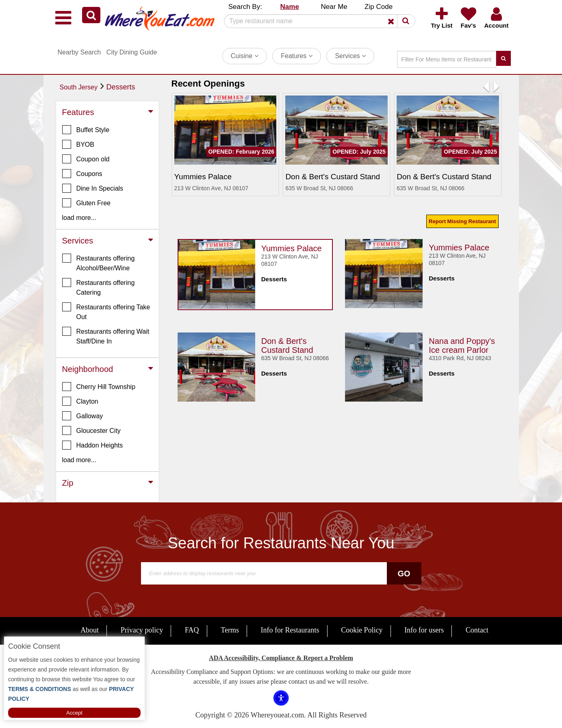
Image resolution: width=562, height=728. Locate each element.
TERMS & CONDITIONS (40, 689)
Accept (74, 713)
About (90, 630)
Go (404, 574)
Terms (230, 630)
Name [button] (290, 7)
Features (297, 56)
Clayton (80, 401)
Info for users (424, 630)
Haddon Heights (93, 445)
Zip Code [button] (379, 7)
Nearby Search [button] (79, 52)
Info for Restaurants (290, 630)
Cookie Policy (362, 630)
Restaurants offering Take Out (106, 311)
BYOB (78, 144)
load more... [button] (79, 218)
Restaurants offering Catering (99, 287)
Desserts (121, 87)
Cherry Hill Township (99, 387)
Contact (477, 630)
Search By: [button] (245, 7)
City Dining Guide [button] (132, 52)
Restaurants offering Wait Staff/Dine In (106, 336)
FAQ (192, 630)
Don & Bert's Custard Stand (287, 346)
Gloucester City (91, 430)
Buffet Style (86, 130)
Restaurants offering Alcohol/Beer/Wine (99, 263)
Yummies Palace (292, 248)
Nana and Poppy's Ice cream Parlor (462, 346)
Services (350, 56)
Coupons (82, 174)
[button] (91, 15)
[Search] (317, 21)
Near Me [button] (334, 7)
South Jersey (79, 87)
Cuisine (245, 56)
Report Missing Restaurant (462, 221)
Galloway (83, 416)
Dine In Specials (93, 188)
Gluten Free (86, 203)
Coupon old (86, 159)
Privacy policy (142, 630)
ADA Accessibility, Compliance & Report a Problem (281, 658)
